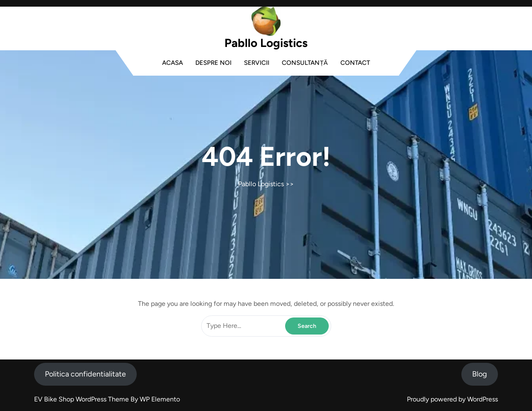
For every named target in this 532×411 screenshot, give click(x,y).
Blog (480, 374)
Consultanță (305, 63)
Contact (355, 63)
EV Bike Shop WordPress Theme (82, 399)
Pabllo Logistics (266, 43)
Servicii (257, 63)
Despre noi (213, 63)
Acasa (172, 63)
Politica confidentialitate (85, 374)
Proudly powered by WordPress (452, 399)
